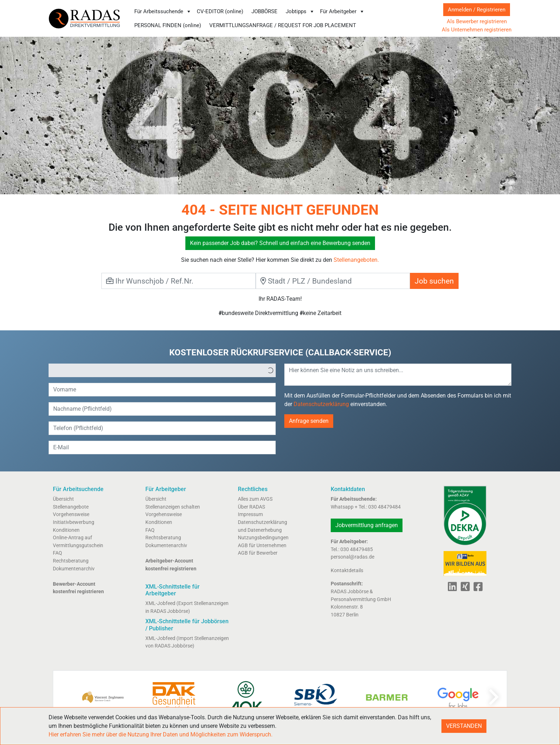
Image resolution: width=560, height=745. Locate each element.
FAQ (57, 553)
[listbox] (162, 370)
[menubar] (281, 18)
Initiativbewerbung (74, 522)
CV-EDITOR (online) (220, 11)
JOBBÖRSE (264, 11)
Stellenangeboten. (356, 260)
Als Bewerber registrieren (477, 21)
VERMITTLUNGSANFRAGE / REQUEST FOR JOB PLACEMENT (283, 25)
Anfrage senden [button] (309, 421)
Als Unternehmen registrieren (477, 30)
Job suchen (434, 281)
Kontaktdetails (347, 571)
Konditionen (66, 530)
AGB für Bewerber (258, 553)
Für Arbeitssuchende (163, 11)
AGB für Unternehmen (262, 546)
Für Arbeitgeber (342, 11)
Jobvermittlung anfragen (367, 525)
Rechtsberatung (71, 561)
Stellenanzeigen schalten (173, 507)
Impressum (250, 514)
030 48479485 (357, 549)
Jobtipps (300, 11)
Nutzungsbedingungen (263, 538)
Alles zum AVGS (255, 499)
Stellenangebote (71, 507)
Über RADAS (251, 507)
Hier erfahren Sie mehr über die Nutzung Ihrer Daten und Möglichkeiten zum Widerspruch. (161, 734)
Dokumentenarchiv (74, 569)
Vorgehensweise (71, 514)
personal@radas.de (352, 557)
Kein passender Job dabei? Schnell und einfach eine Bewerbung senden (280, 243)
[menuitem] (163, 12)
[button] (270, 370)
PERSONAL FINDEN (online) (168, 25)
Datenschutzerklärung (321, 404)
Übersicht (63, 499)
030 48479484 (384, 507)
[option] (157, 370)
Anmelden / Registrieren (477, 10)
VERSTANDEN (464, 726)
